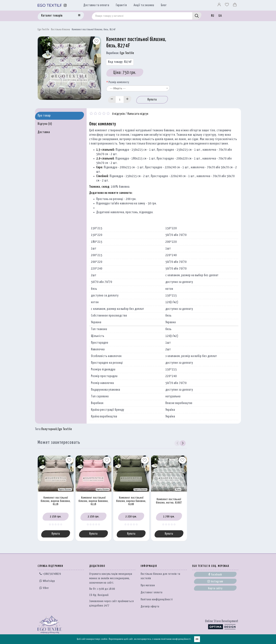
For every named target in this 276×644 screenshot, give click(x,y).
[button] (183, 443)
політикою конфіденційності (176, 639)
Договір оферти (150, 607)
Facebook (215, 574)
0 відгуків (118, 114)
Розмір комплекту (119, 82)
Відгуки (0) (45, 124)
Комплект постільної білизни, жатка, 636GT (169, 501)
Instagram (215, 581)
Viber (44, 588)
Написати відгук (138, 114)
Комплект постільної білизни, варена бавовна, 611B (93, 501)
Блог (164, 5)
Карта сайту (215, 588)
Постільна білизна (61, 30)
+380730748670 (50, 574)
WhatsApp (47, 581)
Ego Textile (43, 30)
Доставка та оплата (96, 5)
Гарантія (121, 5)
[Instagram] (65, 5)
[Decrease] (112, 99)
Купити (152, 100)
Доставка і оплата (152, 593)
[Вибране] (227, 5)
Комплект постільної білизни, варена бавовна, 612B (56, 501)
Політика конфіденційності (157, 600)
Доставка (44, 132)
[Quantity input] (120, 99)
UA (220, 16)
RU (213, 16)
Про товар (44, 116)
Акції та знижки (144, 5)
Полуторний (49, 429)
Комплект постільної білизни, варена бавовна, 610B (131, 501)
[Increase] (127, 99)
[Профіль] (219, 5)
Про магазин (148, 585)
